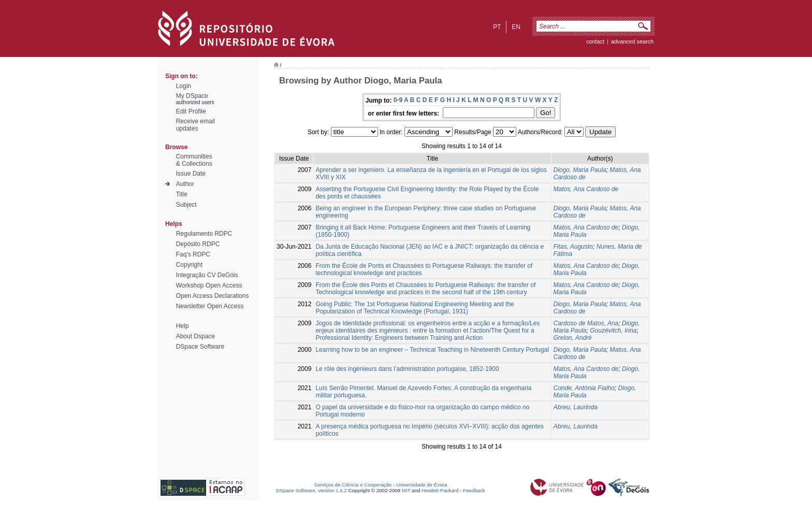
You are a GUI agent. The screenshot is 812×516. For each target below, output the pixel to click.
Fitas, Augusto (573, 247)
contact (595, 41)
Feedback (474, 490)
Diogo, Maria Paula (580, 170)
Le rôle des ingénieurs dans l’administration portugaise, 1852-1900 (407, 369)
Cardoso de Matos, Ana (586, 323)
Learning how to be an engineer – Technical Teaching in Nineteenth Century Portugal (432, 350)
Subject (186, 205)
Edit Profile (191, 111)
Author (185, 184)
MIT (406, 490)
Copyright (189, 265)
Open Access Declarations (213, 296)
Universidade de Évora (422, 485)
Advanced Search (632, 41)
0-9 (398, 100)
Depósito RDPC (198, 244)
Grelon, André (573, 338)
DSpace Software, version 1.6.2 (311, 490)
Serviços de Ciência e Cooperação (353, 485)
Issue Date (191, 174)
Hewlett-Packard (440, 490)
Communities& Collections (194, 160)
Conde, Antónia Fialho (584, 388)
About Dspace (195, 336)
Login (184, 86)
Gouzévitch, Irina (613, 331)
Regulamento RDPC (204, 234)
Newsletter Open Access (210, 306)
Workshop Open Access (209, 285)
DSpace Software (200, 347)
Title (182, 194)
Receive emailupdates (195, 125)
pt (497, 27)
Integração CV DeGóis (207, 275)
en (516, 27)
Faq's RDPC (193, 254)
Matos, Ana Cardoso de (586, 189)
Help (183, 326)
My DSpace (192, 96)
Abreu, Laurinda (576, 407)
